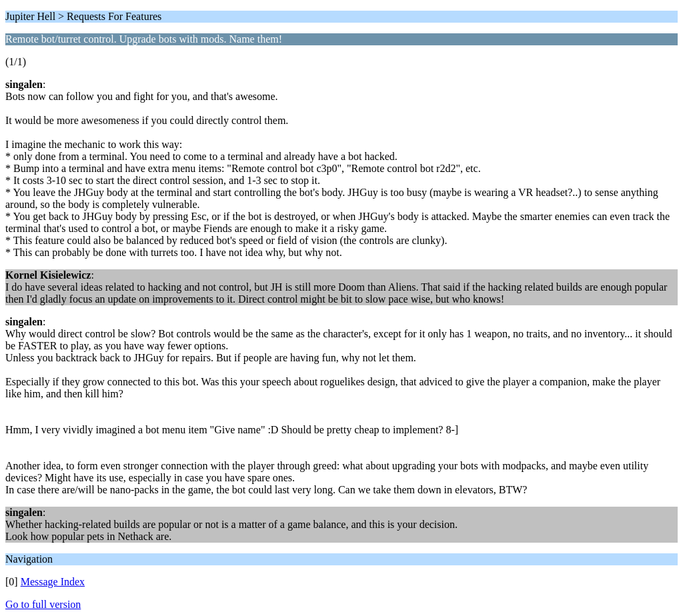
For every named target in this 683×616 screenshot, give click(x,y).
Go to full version (43, 604)
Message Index (53, 582)
